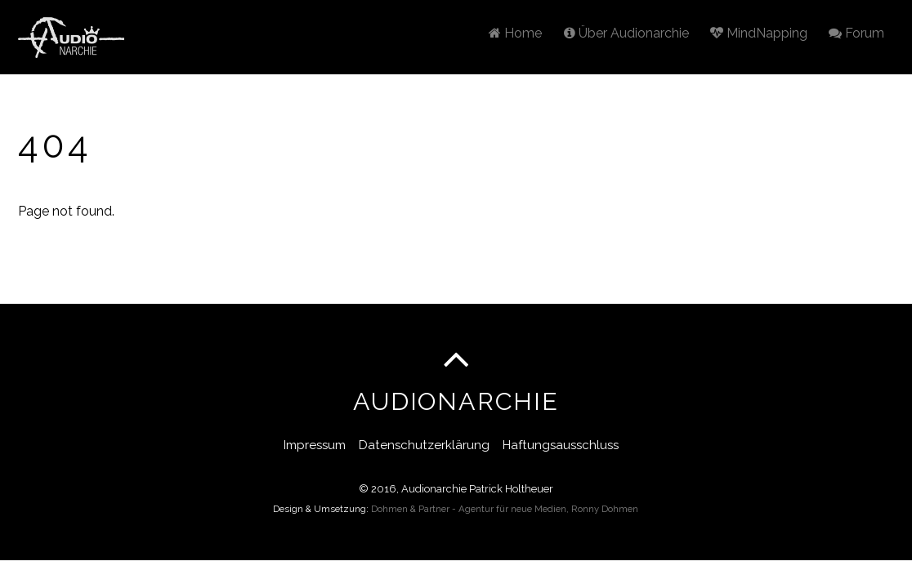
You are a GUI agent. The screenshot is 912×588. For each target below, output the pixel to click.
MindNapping (759, 33)
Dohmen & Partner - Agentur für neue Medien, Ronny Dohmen (505, 509)
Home (515, 33)
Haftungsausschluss (561, 445)
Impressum (315, 445)
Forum (856, 33)
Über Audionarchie (626, 33)
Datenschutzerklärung (424, 445)
